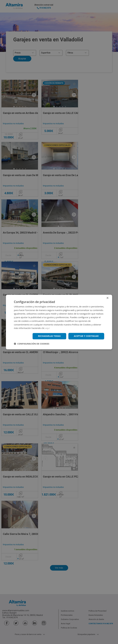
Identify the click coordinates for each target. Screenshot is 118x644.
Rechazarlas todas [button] (49, 336)
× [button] (107, 298)
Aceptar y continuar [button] (86, 336)
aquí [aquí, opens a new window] (47, 328)
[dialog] (59, 322)
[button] (32, 344)
